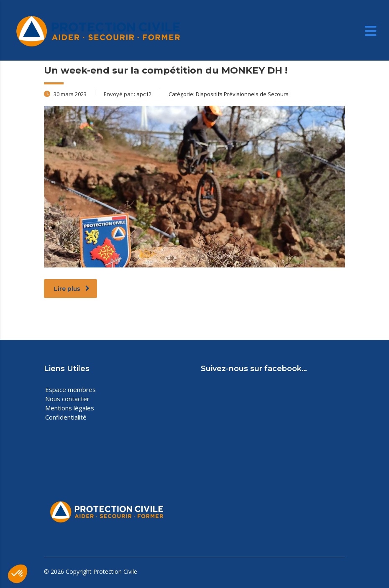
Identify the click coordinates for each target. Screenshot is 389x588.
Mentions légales (70, 408)
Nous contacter (67, 399)
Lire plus (72, 289)
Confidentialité (66, 417)
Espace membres (70, 389)
